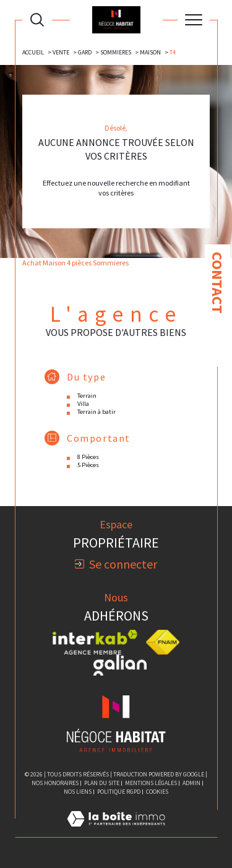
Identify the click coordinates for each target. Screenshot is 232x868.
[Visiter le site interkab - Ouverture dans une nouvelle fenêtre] (95, 642)
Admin (191, 783)
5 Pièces (88, 465)
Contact (217, 283)
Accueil (33, 52)
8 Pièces (88, 457)
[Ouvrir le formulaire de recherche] (37, 20)
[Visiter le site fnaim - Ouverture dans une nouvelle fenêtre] (163, 642)
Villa (83, 404)
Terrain (87, 396)
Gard (85, 52)
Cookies (157, 792)
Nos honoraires (55, 783)
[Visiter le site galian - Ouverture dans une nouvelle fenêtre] (120, 665)
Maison (150, 52)
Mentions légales (151, 783)
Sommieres (116, 52)
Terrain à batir (97, 412)
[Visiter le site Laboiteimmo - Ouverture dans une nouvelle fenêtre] (116, 831)
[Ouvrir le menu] (194, 20)
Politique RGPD (119, 792)
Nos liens (78, 792)
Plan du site (102, 783)
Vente (61, 52)
